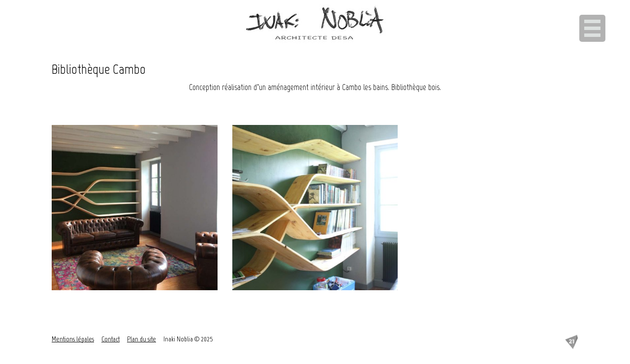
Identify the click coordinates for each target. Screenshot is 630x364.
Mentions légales (73, 339)
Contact (110, 339)
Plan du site (142, 339)
